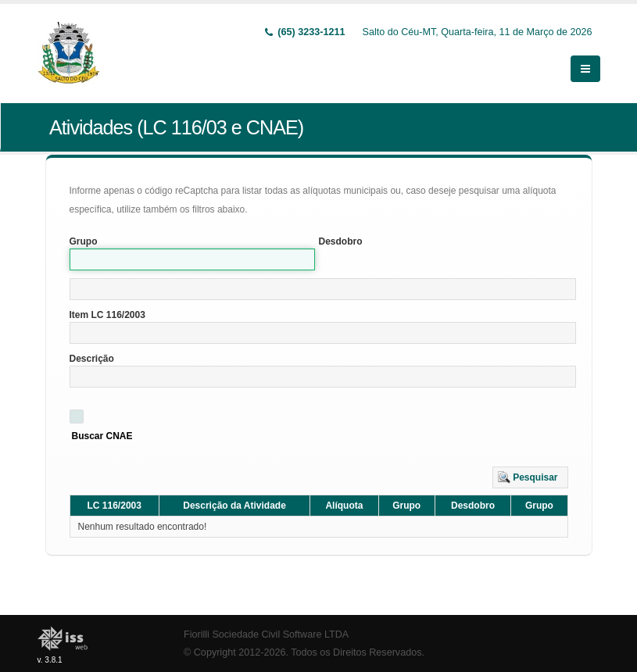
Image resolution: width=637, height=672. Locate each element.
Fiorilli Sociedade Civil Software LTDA (266, 634)
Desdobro (341, 241)
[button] (530, 477)
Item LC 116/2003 (107, 315)
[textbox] (323, 289)
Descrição (92, 359)
